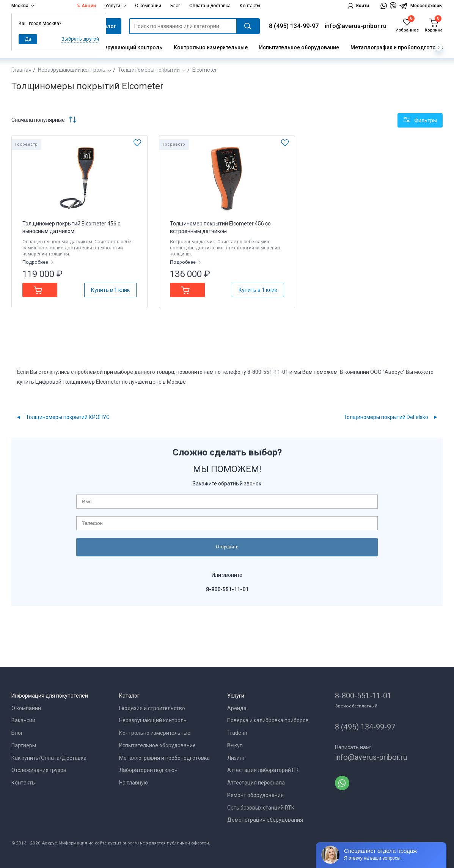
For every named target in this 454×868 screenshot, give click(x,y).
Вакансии (23, 720)
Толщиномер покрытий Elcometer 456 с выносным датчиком (71, 227)
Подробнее (36, 262)
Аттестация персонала (256, 783)
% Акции (86, 6)
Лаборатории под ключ (148, 770)
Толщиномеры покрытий (149, 70)
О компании (148, 6)
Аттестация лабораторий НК (263, 770)
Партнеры (24, 745)
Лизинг (236, 758)
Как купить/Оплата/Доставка (49, 758)
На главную (134, 783)
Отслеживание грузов (39, 770)
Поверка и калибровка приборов (268, 720)
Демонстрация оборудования (265, 820)
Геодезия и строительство (152, 708)
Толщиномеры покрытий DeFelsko (386, 417)
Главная (21, 70)
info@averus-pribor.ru (356, 26)
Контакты (250, 6)
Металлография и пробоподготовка (398, 47)
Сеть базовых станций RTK (261, 808)
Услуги (115, 6)
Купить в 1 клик (110, 290)
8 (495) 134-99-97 (294, 26)
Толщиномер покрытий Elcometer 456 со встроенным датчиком (220, 227)
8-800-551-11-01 (363, 696)
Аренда (237, 708)
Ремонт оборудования (255, 795)
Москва (23, 6)
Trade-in (237, 733)
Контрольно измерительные (211, 47)
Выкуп (235, 745)
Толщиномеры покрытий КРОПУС (68, 417)
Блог (175, 6)
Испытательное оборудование (299, 47)
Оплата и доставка (210, 6)
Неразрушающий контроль (127, 47)
